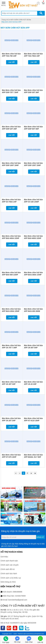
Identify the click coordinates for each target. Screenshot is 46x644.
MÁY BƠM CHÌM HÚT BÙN (20, 20)
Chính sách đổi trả (8, 569)
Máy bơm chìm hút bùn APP (11, 22)
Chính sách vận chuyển (10, 565)
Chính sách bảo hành (9, 574)
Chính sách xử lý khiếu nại (11, 578)
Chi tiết (12, 62)
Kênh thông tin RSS (8, 582)
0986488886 (17, 592)
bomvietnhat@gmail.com (18, 600)
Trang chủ (5, 20)
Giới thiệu (4, 557)
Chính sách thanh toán (9, 561)
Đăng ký (40, 537)
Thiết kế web (22, 634)
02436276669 (20, 596)
